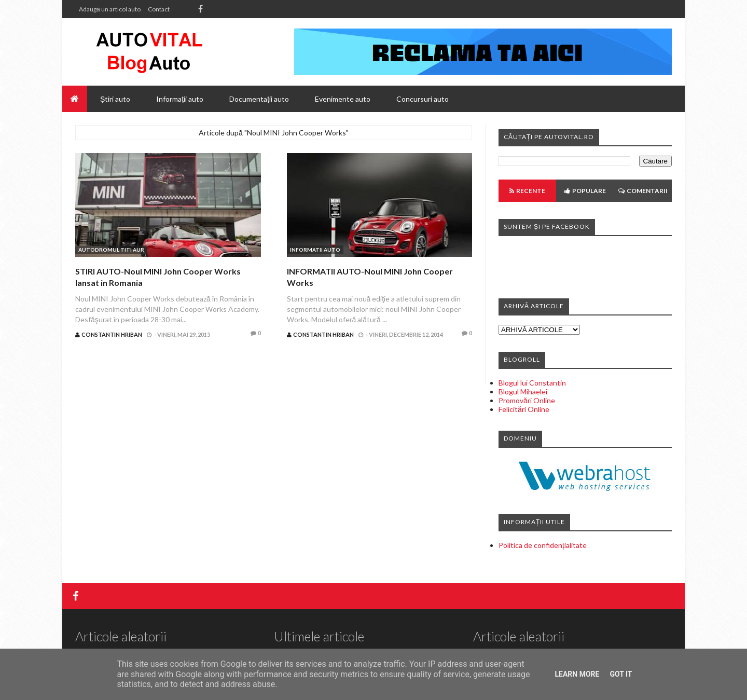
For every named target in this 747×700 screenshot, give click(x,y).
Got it (621, 674)
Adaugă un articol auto (110, 9)
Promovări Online (527, 400)
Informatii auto (315, 250)
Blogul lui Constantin (532, 383)
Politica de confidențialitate (543, 545)
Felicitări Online (524, 409)
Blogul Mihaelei (523, 392)
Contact (159, 9)
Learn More (577, 674)
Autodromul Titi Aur (111, 250)
